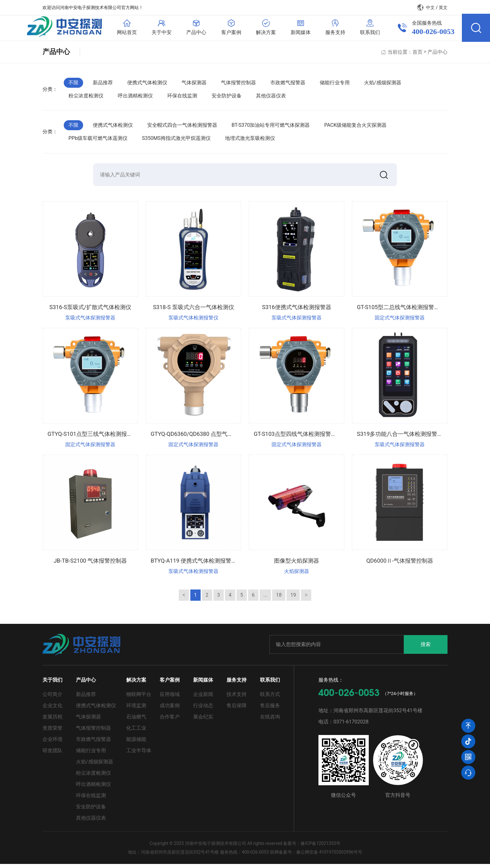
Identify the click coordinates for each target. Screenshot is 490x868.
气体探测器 (194, 85)
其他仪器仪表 (271, 99)
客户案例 (170, 684)
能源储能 (136, 743)
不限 (73, 85)
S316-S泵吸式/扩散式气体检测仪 (90, 311)
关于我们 (52, 684)
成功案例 (170, 710)
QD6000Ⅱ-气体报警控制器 (400, 565)
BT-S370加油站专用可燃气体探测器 (271, 128)
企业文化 (52, 710)
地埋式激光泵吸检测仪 (250, 141)
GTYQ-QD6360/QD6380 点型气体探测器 (200, 438)
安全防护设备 (227, 99)
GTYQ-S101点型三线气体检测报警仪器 (96, 438)
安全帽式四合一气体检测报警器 (182, 128)
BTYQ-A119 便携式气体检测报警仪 (194, 565)
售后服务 (270, 710)
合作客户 (170, 721)
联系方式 (270, 698)
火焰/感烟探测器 (383, 85)
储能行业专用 (335, 85)
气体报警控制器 (238, 85)
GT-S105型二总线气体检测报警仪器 (401, 311)
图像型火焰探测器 (297, 565)
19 (293, 599)
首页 (417, 54)
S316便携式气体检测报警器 (296, 311)
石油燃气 (136, 721)
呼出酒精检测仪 (135, 99)
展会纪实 (203, 721)
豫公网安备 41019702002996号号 (329, 856)
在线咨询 (270, 721)
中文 (430, 7)
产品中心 (437, 54)
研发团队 (52, 755)
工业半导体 (139, 755)
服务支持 (237, 684)
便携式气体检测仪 (147, 85)
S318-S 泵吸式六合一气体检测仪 (193, 311)
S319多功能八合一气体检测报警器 (400, 438)
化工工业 (136, 732)
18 (279, 599)
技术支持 (237, 698)
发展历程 (52, 721)
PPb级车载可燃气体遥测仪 (98, 141)
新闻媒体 (203, 684)
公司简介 (52, 698)
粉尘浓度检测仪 (86, 99)
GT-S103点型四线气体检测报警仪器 (298, 438)
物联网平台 (139, 698)
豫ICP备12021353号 (320, 847)
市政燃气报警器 (288, 85)
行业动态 (203, 710)
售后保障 (237, 710)
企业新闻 (203, 698)
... (265, 599)
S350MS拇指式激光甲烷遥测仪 (176, 141)
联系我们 (270, 684)
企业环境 (52, 743)
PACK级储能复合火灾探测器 (355, 128)
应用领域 (170, 698)
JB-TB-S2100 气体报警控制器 (90, 565)
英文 (443, 7)
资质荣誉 (52, 732)
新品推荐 (103, 85)
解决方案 (136, 684)
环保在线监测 (182, 99)
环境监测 (136, 710)
